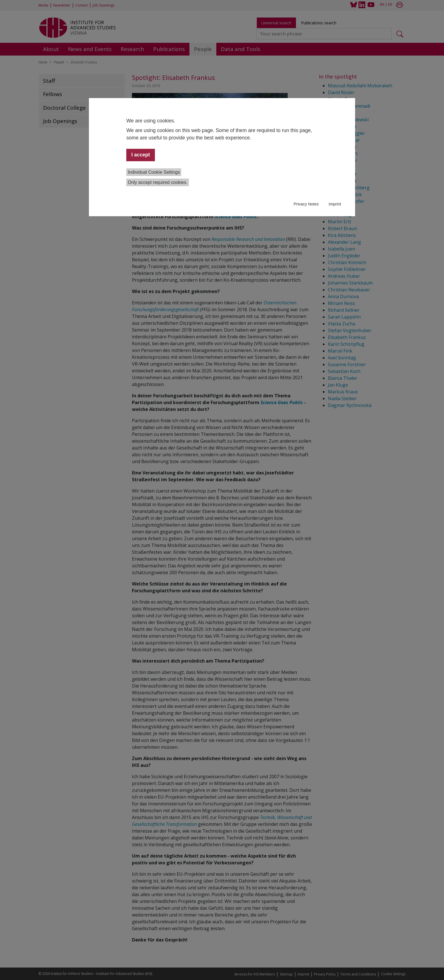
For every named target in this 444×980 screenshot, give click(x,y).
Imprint (335, 204)
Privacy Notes (306, 204)
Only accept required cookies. (158, 182)
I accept (141, 155)
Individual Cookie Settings (154, 172)
